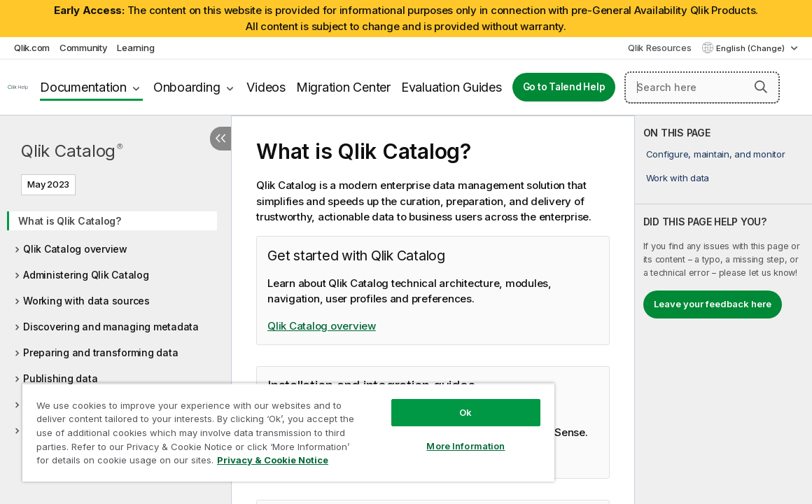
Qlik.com (32, 48)
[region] (258, 427)
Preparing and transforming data (100, 352)
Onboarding (187, 87)
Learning (135, 48)
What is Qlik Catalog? (70, 221)
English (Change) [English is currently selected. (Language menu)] (751, 48)
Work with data (678, 178)
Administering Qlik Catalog (86, 275)
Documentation (83, 87)
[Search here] (702, 87)
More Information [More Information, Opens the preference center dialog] (414, 435)
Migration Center (343, 87)
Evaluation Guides (451, 87)
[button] (761, 87)
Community (84, 48)
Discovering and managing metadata (111, 327)
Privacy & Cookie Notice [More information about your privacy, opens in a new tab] (135, 463)
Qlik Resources (660, 48)
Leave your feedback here (713, 304)
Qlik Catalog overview (75, 249)
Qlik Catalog (72, 151)
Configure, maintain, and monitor (716, 154)
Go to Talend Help (564, 87)
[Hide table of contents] (220, 139)
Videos (266, 87)
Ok (414, 402)
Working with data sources (86, 301)
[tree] (115, 334)
